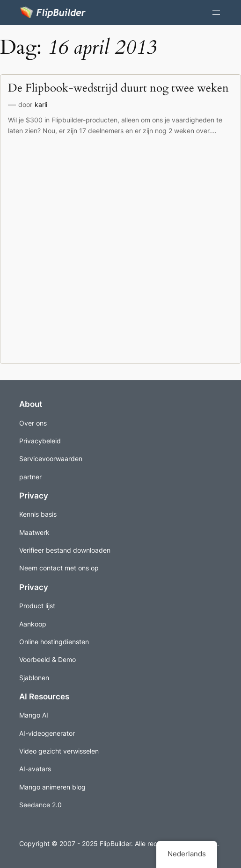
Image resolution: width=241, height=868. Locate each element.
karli (41, 104)
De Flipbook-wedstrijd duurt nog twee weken (118, 88)
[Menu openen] (216, 13)
